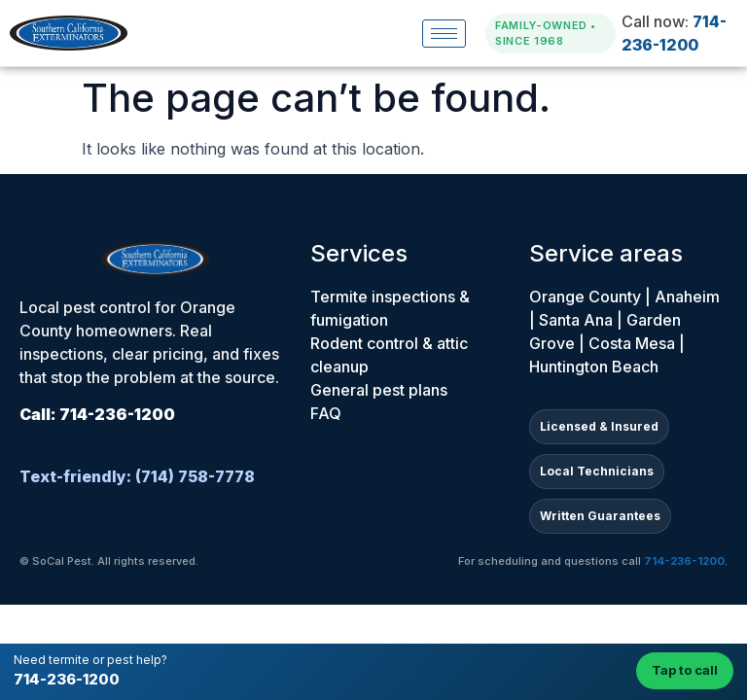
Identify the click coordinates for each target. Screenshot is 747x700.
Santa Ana (576, 320)
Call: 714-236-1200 (97, 414)
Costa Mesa (632, 343)
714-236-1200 (67, 679)
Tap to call (685, 670)
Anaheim (687, 297)
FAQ (326, 413)
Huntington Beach (594, 367)
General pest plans (379, 390)
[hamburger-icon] (444, 34)
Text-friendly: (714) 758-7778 (137, 476)
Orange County (585, 297)
